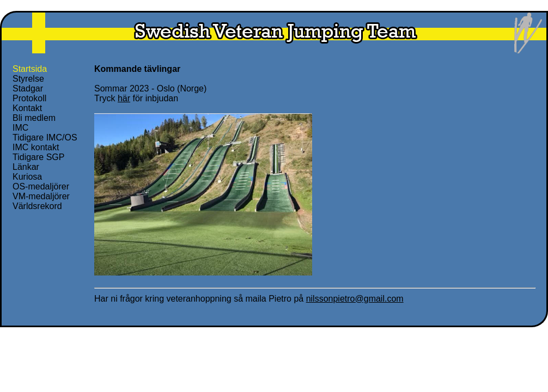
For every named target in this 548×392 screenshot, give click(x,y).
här (124, 98)
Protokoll (29, 98)
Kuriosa (27, 177)
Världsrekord (37, 206)
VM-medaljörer (41, 196)
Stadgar (28, 88)
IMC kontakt (36, 147)
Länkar (26, 167)
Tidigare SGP (38, 157)
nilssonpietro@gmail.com (355, 299)
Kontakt (27, 108)
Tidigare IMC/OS (45, 137)
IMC (20, 128)
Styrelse (28, 79)
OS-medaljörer (41, 186)
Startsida (30, 69)
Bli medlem (34, 118)
